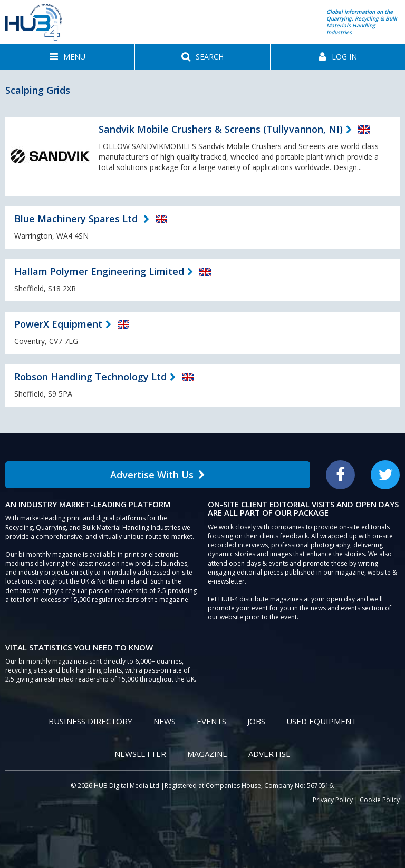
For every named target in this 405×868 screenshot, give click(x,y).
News (165, 721)
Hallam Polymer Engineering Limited (99, 271)
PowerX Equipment (58, 324)
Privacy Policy (333, 800)
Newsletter (140, 754)
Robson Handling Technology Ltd (90, 377)
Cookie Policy (380, 800)
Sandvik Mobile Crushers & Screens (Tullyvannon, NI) (221, 129)
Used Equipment (321, 721)
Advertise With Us (158, 475)
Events (211, 721)
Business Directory (90, 721)
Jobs (256, 721)
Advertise (269, 754)
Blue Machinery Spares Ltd (77, 219)
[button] (67, 57)
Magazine (207, 754)
